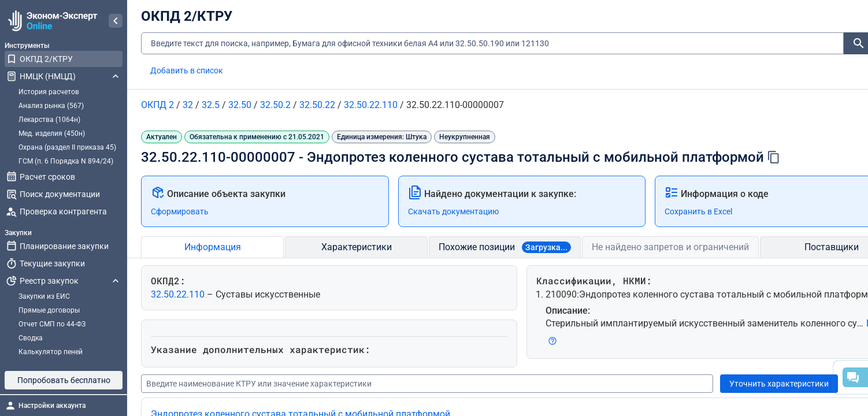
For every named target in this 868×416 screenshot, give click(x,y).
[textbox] (492, 44)
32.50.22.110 (179, 294)
